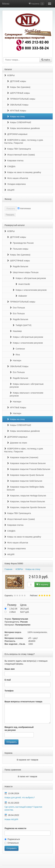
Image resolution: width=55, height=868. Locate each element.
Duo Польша (17, 308)
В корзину (42, 584)
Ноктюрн (15, 360)
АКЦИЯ (9, 190)
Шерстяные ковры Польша (24, 272)
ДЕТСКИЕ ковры (16, 81)
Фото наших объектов (16, 178)
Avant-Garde (23, 284)
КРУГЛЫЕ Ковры (16, 111)
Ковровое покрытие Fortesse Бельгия (26, 463)
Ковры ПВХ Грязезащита (17, 149)
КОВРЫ (9, 75)
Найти (46, 60)
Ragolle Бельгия (19, 266)
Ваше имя (10, 669)
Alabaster (21, 296)
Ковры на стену (16, 116)
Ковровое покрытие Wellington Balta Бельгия (26, 488)
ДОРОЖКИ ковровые (16, 134)
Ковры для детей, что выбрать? (20, 797)
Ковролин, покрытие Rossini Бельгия (26, 501)
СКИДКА (10, 166)
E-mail (8, 680)
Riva (16, 355)
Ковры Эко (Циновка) (19, 87)
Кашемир (16, 331)
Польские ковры (19, 249)
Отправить (12, 742)
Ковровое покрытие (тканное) (23, 457)
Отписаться (12, 843)
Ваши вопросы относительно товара (23, 702)
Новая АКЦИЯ (11, 819)
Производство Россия (22, 243)
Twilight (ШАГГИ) (22, 325)
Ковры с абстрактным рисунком (29, 278)
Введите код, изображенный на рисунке (19, 729)
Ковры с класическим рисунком (26, 343)
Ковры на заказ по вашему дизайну (23, 172)
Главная (8, 569)
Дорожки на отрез (17, 443)
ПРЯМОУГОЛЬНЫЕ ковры (21, 99)
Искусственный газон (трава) (19, 155)
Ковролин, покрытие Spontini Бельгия (26, 507)
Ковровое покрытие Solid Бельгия (24, 481)
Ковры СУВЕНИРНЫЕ (19, 122)
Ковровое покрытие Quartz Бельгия (25, 475)
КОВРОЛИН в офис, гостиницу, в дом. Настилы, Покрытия (24, 141)
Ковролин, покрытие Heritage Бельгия (26, 496)
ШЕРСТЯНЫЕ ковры (18, 93)
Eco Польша (17, 313)
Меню (6, 4)
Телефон (9, 691)
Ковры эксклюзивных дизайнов (23, 128)
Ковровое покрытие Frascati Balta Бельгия (29, 469)
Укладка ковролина (15, 184)
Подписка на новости (15, 828)
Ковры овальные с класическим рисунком (26, 394)
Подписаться (12, 839)
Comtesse (19, 349)
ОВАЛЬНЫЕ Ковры (18, 105)
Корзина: (36, 4)
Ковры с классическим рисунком (29, 290)
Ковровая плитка (14, 161)
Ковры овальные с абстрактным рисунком (27, 385)
